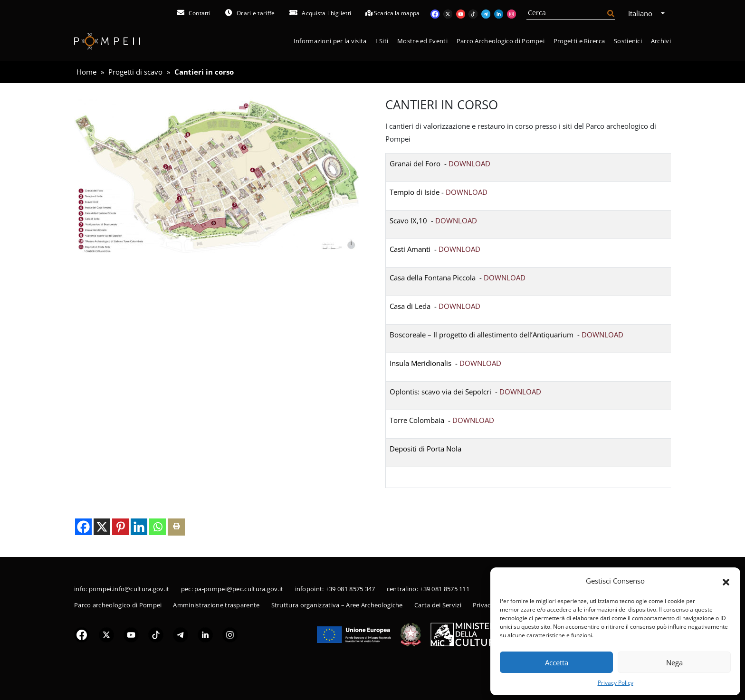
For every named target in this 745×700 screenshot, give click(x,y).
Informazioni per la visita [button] (330, 41)
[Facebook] (83, 527)
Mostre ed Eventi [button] (422, 41)
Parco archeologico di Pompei (118, 605)
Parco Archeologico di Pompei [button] (501, 41)
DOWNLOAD (469, 163)
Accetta (557, 662)
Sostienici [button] (628, 41)
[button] (726, 581)
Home (86, 72)
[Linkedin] (139, 527)
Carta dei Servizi (438, 605)
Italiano (644, 13)
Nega (674, 662)
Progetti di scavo (135, 72)
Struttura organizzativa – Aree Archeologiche (337, 605)
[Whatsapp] (158, 527)
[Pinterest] (120, 527)
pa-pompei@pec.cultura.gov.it (239, 589)
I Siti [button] (382, 41)
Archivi (661, 41)
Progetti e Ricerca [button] (579, 41)
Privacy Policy (616, 683)
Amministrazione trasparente (216, 605)
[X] (102, 527)
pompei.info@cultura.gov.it (129, 589)
